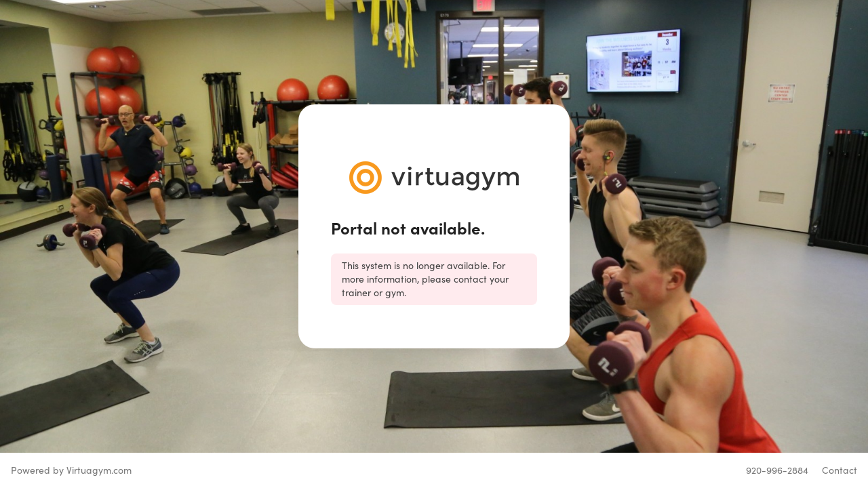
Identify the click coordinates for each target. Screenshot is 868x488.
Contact (840, 470)
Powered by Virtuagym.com (71, 470)
